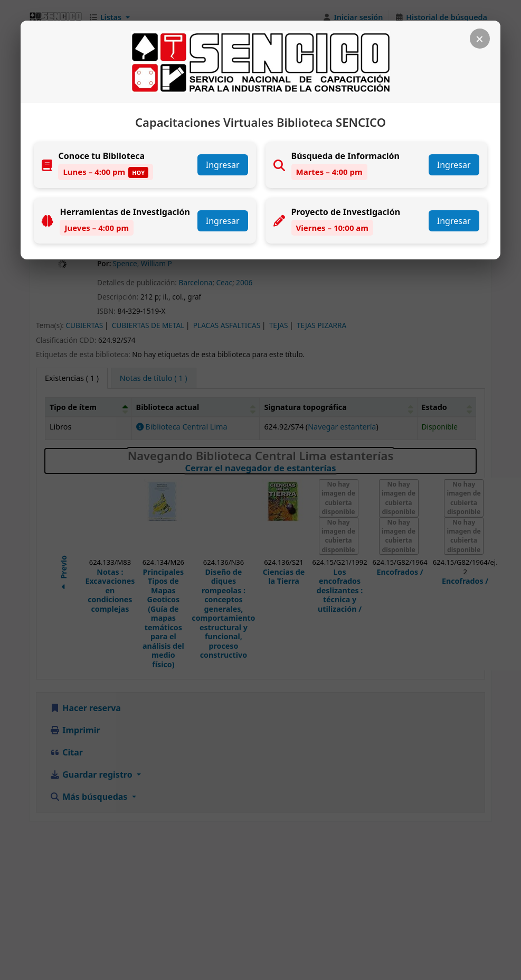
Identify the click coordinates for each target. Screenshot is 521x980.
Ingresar (223, 165)
